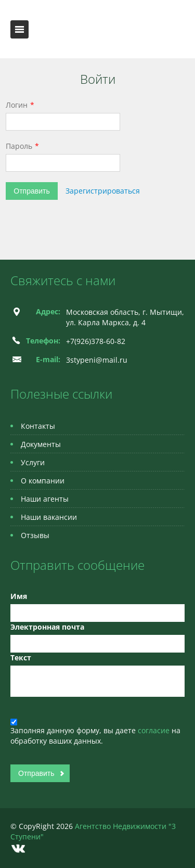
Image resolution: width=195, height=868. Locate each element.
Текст (21, 658)
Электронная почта (47, 627)
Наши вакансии (49, 517)
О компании (43, 481)
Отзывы (35, 535)
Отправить (31, 191)
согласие (155, 730)
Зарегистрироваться (103, 191)
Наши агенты (45, 499)
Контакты (38, 426)
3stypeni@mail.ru (97, 360)
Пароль (19, 146)
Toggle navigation (19, 29)
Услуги (33, 462)
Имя (19, 596)
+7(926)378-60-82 (96, 341)
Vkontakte (18, 848)
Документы (41, 444)
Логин (17, 105)
